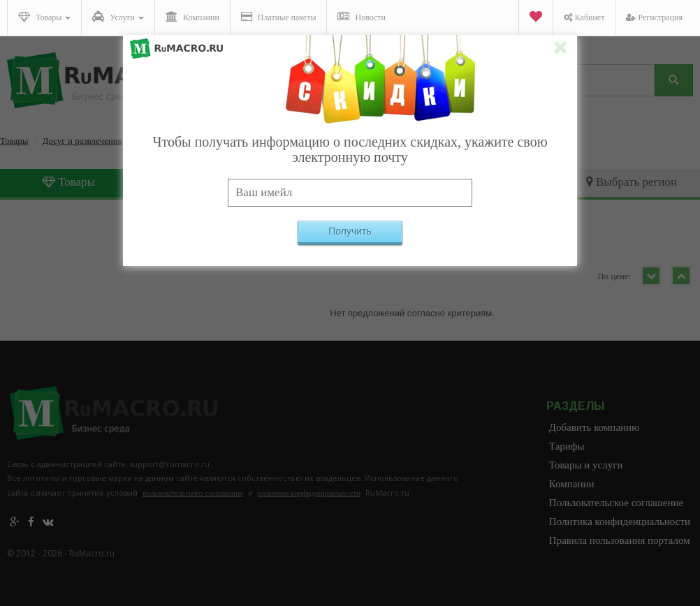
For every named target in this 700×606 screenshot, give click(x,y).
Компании (192, 17)
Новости (362, 17)
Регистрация (654, 17)
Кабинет (584, 17)
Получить (350, 231)
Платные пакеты (279, 17)
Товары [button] (44, 17)
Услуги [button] (118, 17)
